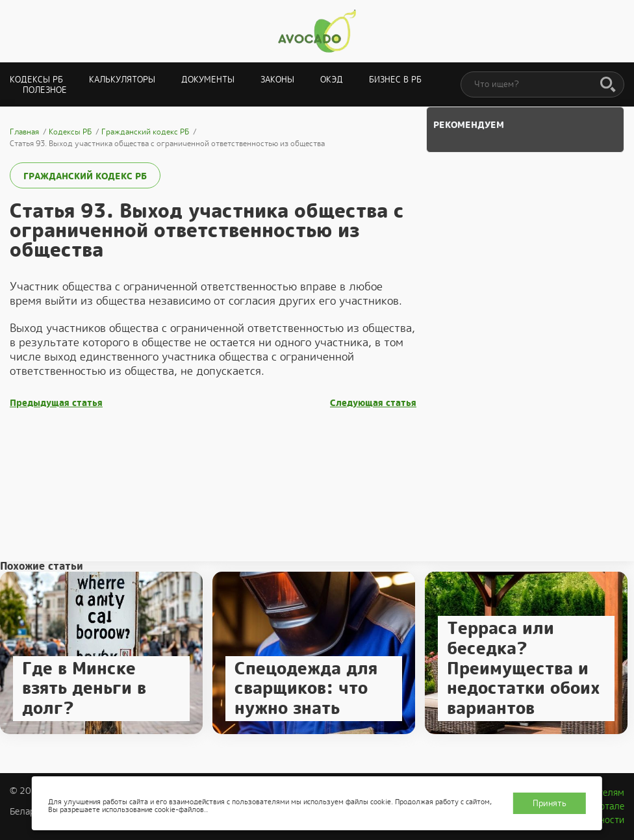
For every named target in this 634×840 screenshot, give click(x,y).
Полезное (45, 90)
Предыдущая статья (56, 403)
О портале (602, 806)
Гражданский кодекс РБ (81, 176)
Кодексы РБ (36, 80)
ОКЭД (332, 80)
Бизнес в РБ (395, 80)
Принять (550, 803)
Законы (277, 80)
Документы (208, 80)
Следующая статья (373, 403)
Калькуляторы (122, 80)
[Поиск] (608, 85)
